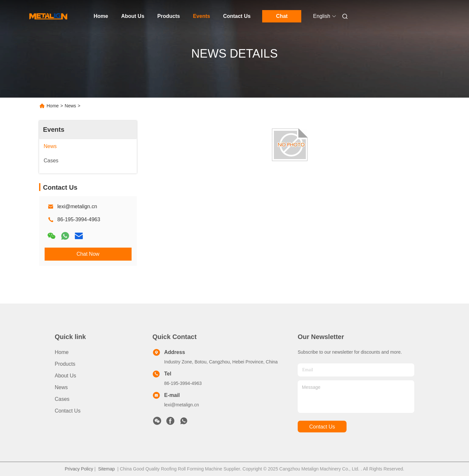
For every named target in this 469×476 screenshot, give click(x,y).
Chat (282, 16)
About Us (133, 16)
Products (169, 16)
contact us (322, 427)
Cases (62, 399)
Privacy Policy (79, 469)
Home (101, 16)
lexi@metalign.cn (77, 206)
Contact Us (237, 16)
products (65, 364)
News (71, 106)
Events (201, 16)
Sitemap (106, 469)
